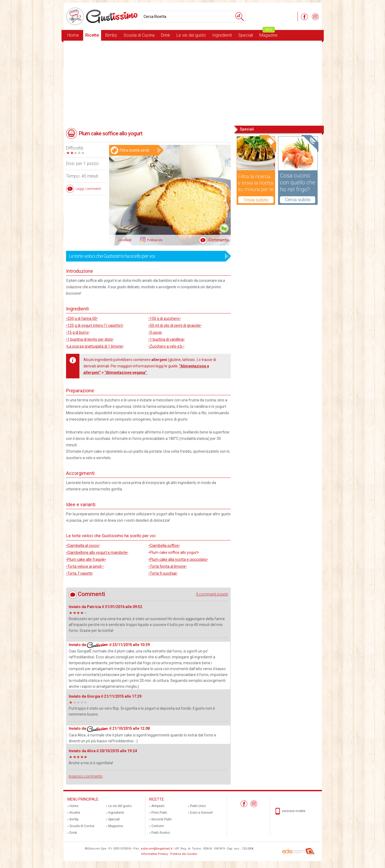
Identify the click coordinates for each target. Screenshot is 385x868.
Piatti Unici (198, 806)
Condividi (125, 240)
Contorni (158, 826)
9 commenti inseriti (212, 594)
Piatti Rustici (161, 833)
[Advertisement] (193, 83)
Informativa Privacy (155, 854)
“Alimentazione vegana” (126, 372)
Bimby (111, 35)
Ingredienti (222, 35)
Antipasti (158, 806)
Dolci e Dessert (201, 813)
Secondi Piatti (161, 819)
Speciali (246, 35)
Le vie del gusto (191, 35)
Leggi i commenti (88, 189)
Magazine (268, 34)
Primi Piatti (159, 813)
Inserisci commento (86, 776)
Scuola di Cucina (139, 35)
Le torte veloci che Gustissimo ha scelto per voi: (147, 256)
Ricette (92, 35)
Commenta (219, 240)
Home (73, 35)
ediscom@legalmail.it (157, 849)
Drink (165, 35)
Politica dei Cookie (184, 854)
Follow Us (154, 240)
